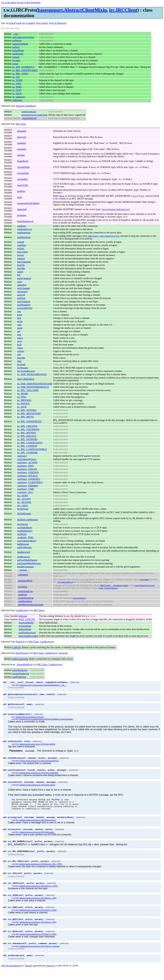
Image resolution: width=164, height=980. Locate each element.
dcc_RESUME (24, 502)
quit (19, 354)
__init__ (16, 34)
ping (19, 361)
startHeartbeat (24, 237)
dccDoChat (22, 524)
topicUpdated (23, 302)
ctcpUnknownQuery (27, 459)
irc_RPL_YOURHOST (28, 429)
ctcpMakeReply (25, 528)
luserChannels (24, 262)
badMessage (23, 544)
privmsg (16, 60)
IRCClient (21, 124)
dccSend (21, 364)
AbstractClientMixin (26, 106)
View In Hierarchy (58, 23)
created (20, 242)
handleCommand (25, 567)
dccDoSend (23, 509)
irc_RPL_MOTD (25, 417)
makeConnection (20, 659)
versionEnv (22, 179)
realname (21, 143)
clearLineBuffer (26, 623)
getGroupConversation (23, 37)
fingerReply (23, 161)
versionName (23, 167)
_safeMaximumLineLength (30, 605)
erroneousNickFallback (28, 203)
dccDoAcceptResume (27, 520)
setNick (16, 47)
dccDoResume (24, 514)
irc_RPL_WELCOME (28, 390)
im (24, 23)
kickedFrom (18, 50)
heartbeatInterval (25, 221)
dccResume (23, 368)
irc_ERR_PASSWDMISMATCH (33, 387)
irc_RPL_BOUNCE (27, 436)
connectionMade (20, 44)
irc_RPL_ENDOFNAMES (25, 70)
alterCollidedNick (26, 379)
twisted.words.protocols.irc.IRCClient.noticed (37, 789)
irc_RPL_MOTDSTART (29, 413)
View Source (42, 23)
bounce (20, 255)
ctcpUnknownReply (27, 541)
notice (20, 338)
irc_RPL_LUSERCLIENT (30, 443)
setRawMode (25, 629)
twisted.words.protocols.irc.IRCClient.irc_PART (38, 920)
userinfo (21, 155)
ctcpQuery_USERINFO (28, 479)
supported (22, 209)
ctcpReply (22, 534)
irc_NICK (17, 94)
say (19, 331)
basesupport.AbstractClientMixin (72, 10)
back (19, 345)
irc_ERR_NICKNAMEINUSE (32, 374)
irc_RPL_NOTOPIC (27, 410)
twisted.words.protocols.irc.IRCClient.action (37, 839)
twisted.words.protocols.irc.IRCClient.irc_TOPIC (39, 895)
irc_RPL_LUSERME (27, 453)
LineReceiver (22, 610)
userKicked (18, 54)
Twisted (28, 977)
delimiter (23, 616)
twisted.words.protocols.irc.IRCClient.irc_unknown (40, 958)
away (20, 341)
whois (20, 348)
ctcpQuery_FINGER (27, 469)
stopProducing (19, 677)
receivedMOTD (25, 308)
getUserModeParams (27, 560)
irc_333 (16, 77)
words (19, 23)
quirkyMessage (24, 547)
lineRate (21, 191)
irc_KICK (22, 407)
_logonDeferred (29, 118)
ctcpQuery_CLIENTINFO (30, 482)
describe (21, 358)
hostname (22, 215)
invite (20, 321)
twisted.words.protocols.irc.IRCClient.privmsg (38, 826)
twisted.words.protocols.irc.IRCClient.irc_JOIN (38, 908)
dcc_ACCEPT (24, 499)
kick (19, 318)
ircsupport (30, 23)
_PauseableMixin (24, 664)
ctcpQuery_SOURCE (27, 476)
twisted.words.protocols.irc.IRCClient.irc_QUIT (38, 933)
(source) (75, 683)
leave (20, 315)
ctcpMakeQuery (25, 531)
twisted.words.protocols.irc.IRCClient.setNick (37, 746)
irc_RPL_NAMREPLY (23, 67)
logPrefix (17, 647)
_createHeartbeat (25, 598)
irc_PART (17, 87)
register (21, 351)
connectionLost (29, 112)
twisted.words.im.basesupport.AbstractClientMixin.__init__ (43, 686)
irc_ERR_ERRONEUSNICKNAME (35, 384)
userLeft (21, 295)
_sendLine (22, 595)
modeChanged (24, 278)
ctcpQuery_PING (25, 466)
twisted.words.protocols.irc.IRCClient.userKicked (39, 776)
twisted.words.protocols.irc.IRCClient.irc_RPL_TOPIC (41, 872)
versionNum (23, 173)
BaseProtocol (22, 653)
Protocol (20, 642)
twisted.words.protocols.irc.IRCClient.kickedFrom (39, 764)
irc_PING (22, 397)
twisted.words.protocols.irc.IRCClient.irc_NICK (38, 945)
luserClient (22, 252)
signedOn (22, 285)
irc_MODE (22, 394)
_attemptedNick (25, 581)
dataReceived (23, 552)
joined (20, 272)
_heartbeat (22, 587)
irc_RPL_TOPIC (20, 74)
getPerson (17, 41)
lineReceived (23, 557)
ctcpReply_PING (25, 537)
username (22, 149)
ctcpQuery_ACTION (27, 463)
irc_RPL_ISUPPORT (27, 439)
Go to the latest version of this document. (21, 2)
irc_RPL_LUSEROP (27, 446)
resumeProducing (21, 674)
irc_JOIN (17, 84)
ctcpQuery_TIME (26, 489)
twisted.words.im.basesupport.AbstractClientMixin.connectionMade (46, 721)
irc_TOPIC (18, 80)
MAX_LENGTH (27, 619)
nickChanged (23, 288)
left (19, 275)
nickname (22, 131)
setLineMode (25, 626)
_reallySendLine (25, 591)
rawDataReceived (27, 633)
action (15, 64)
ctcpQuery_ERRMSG (28, 486)
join (19, 311)
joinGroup (17, 100)
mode (20, 328)
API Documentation (11, 977)
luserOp (21, 265)
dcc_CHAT (22, 506)
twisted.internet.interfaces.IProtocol (30, 719)
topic (19, 325)
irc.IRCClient (123, 10)
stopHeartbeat (24, 233)
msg (19, 335)
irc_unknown (18, 97)
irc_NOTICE (23, 404)
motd (19, 197)
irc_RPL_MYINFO (26, 433)
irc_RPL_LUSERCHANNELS (32, 449)
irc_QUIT (17, 90)
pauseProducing (20, 670)
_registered (22, 575)
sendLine (21, 226)
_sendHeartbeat (25, 601)
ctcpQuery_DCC (25, 492)
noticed (16, 57)
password (21, 137)
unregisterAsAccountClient (34, 115)
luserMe (21, 268)
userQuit (21, 298)
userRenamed (24, 305)
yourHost (21, 245)
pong (19, 282)
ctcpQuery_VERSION (28, 472)
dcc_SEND (22, 496)
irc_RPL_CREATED (27, 426)
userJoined (22, 292)
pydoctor (50, 977)
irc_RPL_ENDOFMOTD (29, 421)
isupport (21, 258)
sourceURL (23, 185)
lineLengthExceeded (28, 636)
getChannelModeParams (29, 563)
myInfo (21, 249)
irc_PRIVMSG (24, 400)
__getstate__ (23, 570)
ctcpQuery (22, 456)
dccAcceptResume (26, 371)
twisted (12, 23)
